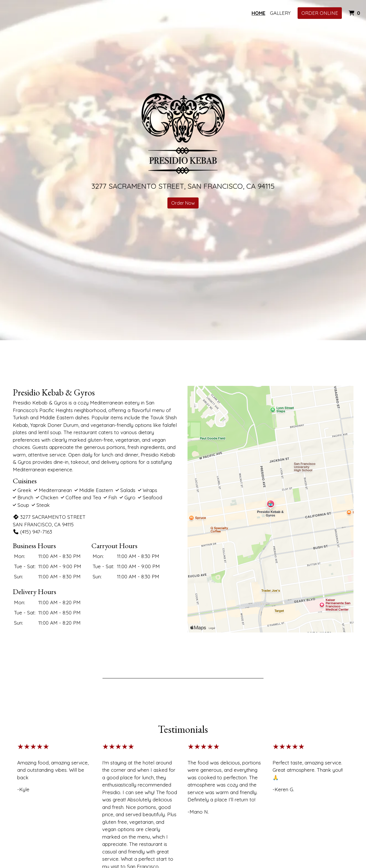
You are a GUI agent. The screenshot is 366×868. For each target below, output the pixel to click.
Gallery (280, 13)
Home (258, 13)
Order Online (320, 13)
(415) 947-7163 (32, 532)
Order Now (183, 203)
